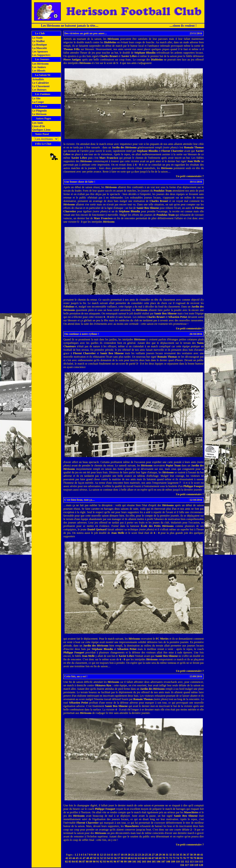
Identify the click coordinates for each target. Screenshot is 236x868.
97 (118, 862)
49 (91, 858)
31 (167, 855)
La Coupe (38, 102)
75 (181, 858)
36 (184, 855)
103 (144, 862)
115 (201, 862)
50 (94, 858)
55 (112, 858)
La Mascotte (39, 48)
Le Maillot (38, 41)
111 (182, 862)
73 (174, 858)
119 (196, 865)
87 (84, 862)
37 (188, 855)
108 (168, 862)
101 (134, 862)
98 (122, 862)
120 (201, 865)
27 (153, 855)
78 (191, 858)
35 (181, 855)
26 (150, 855)
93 (105, 862)
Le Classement (41, 86)
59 (126, 858)
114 (196, 862)
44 (74, 858)
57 (119, 858)
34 (177, 855)
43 (70, 858)
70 (164, 858)
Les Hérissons (40, 64)
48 (88, 858)
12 (101, 855)
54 (108, 858)
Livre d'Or (38, 126)
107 (163, 862)
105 (154, 862)
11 (98, 855)
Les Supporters (41, 55)
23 (139, 855)
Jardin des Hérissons (124, 147)
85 (77, 862)
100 (130, 862)
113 (192, 862)
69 (160, 858)
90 (94, 862)
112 (187, 862)
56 (115, 858)
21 (133, 855)
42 (67, 858)
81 (202, 858)
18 (122, 855)
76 (184, 858)
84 (74, 862)
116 (182, 865)
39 (195, 855)
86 (80, 862)
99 (125, 862)
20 (129, 855)
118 (191, 865)
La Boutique (39, 45)
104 (149, 862)
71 (167, 858)
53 (105, 858)
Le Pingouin (39, 111)
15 (112, 855)
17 (119, 855)
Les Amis (37, 123)
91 (98, 862)
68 (157, 858)
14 (108, 855)
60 (129, 858)
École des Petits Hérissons (157, 526)
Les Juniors (39, 67)
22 (136, 855)
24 (143, 855)
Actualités (38, 79)
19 (126, 855)
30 (164, 855)
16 (115, 855)
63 (139, 858)
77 (188, 858)
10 (95, 855)
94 (108, 862)
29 (160, 855)
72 (171, 858)
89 (91, 862)
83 (70, 862)
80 (198, 858)
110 (178, 862)
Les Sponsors (40, 52)
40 (198, 855)
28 (157, 855)
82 (67, 862)
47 (84, 858)
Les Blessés (38, 71)
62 (136, 858)
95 (112, 862)
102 (139, 862)
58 (122, 858)
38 (191, 855)
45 (77, 858)
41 (202, 855)
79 (195, 858)
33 (174, 855)
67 (153, 858)
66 (150, 858)
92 (101, 862)
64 (143, 858)
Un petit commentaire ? (190, 176)
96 (115, 862)
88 (87, 862)
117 (187, 865)
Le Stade (37, 38)
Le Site (36, 98)
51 (98, 858)
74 (177, 858)
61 (133, 858)
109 (173, 862)
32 (171, 855)
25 (146, 855)
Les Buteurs (39, 90)
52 (101, 858)
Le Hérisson (39, 114)
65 (146, 858)
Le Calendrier (40, 83)
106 (159, 862)
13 (105, 855)
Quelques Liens (41, 130)
